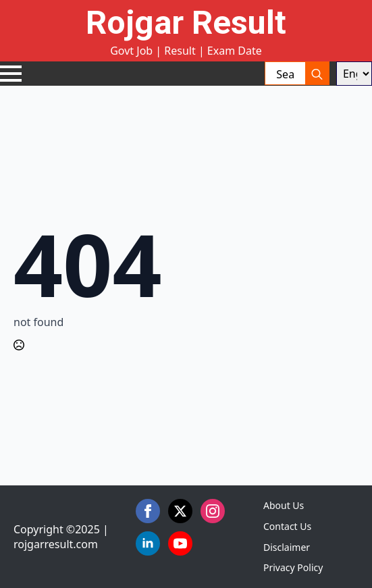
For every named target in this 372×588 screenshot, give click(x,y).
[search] (317, 74)
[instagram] (213, 511)
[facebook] (148, 511)
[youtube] (180, 543)
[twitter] (180, 511)
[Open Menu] (11, 74)
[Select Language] (354, 74)
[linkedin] (148, 543)
